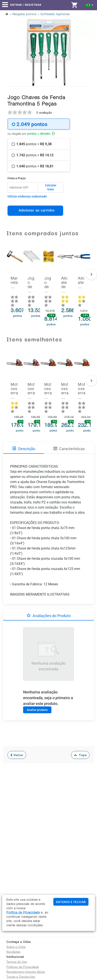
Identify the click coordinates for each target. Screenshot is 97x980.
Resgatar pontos (25, 14)
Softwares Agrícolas (55, 14)
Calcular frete (51, 187)
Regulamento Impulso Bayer (26, 972)
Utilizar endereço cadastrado (27, 196)
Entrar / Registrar (26, 5)
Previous (9, 42)
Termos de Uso (17, 962)
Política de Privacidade (23, 913)
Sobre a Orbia (16, 947)
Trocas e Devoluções (21, 977)
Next (88, 42)
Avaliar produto (37, 710)
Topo (80, 755)
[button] (90, 5)
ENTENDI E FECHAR (71, 902)
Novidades (13, 952)
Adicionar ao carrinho (35, 210)
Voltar (17, 755)
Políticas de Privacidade (23, 967)
